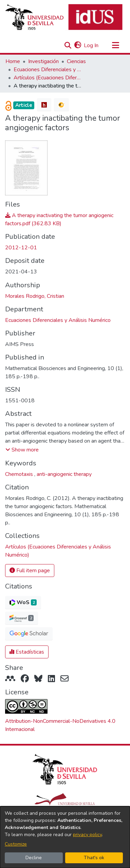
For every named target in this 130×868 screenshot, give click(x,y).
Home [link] (13, 61)
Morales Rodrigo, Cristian (35, 296)
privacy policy (87, 835)
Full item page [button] (30, 571)
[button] (68, 45)
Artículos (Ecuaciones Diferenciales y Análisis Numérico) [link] (48, 78)
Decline (34, 858)
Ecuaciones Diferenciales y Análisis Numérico (58, 320)
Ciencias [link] (76, 61)
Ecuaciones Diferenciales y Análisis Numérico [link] (48, 70)
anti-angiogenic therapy (64, 474)
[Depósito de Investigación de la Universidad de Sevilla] (64, 18)
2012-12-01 (21, 248)
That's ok (94, 858)
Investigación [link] (43, 61)
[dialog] (65, 837)
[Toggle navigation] (115, 45)
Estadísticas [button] (27, 652)
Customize (16, 844)
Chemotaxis (20, 474)
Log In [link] (91, 45)
